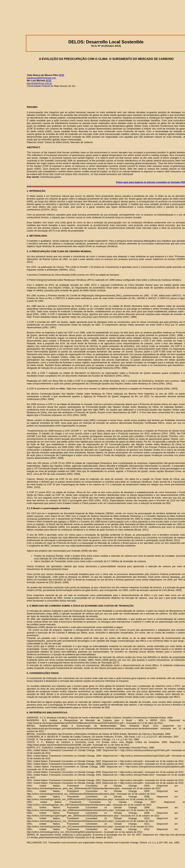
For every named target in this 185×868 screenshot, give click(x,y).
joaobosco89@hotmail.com (41, 78)
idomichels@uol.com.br (39, 83)
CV (62, 75)
